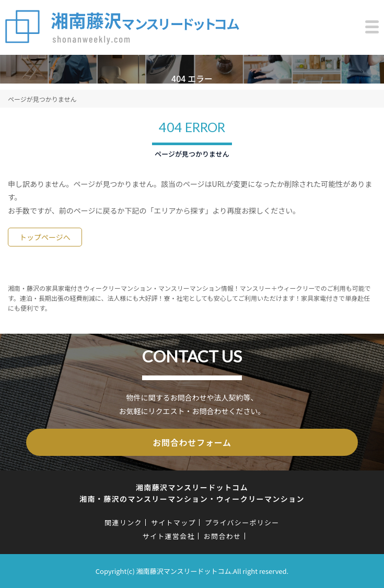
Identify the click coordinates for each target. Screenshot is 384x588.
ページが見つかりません (42, 99)
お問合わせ (223, 536)
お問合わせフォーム (192, 442)
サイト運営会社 (169, 536)
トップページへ (45, 237)
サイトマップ (173, 522)
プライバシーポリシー (242, 522)
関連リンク (123, 522)
